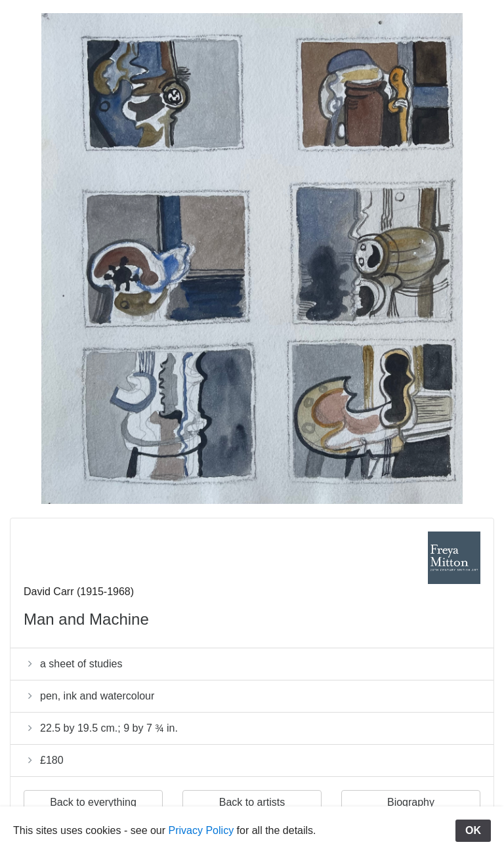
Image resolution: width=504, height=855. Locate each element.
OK (473, 830)
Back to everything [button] (93, 802)
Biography (411, 802)
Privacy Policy (201, 830)
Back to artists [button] (252, 802)
